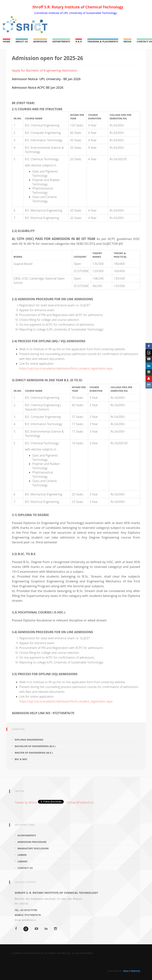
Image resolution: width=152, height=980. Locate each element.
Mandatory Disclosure (33, 848)
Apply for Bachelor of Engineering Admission (45, 70)
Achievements (27, 835)
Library (23, 861)
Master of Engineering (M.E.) (34, 753)
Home (7, 41)
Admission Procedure (32, 842)
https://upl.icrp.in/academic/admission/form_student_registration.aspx (66, 368)
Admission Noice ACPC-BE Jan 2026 (38, 87)
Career (22, 855)
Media (127, 41)
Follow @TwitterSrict (80, 802)
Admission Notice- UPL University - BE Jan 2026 (46, 79)
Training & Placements (103, 41)
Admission (40, 41)
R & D (79, 41)
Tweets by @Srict (26, 802)
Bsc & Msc (21, 759)
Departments (61, 41)
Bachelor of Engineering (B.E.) (35, 746)
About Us (22, 41)
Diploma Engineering (29, 740)
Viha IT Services (132, 971)
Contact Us (144, 41)
